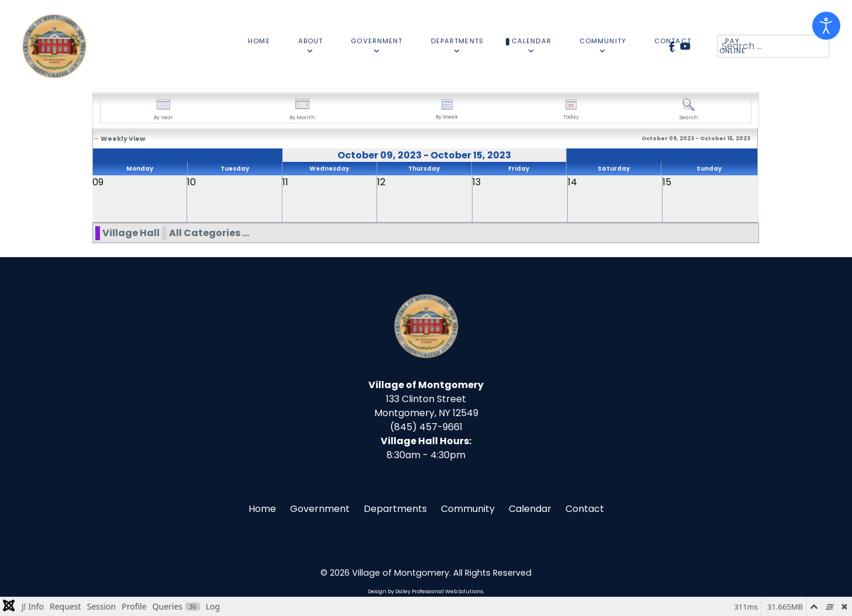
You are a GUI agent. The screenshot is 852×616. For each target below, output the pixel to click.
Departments (395, 509)
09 (98, 182)
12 (381, 182)
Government (320, 509)
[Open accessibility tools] (826, 26)
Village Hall (131, 233)
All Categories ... (209, 233)
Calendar (530, 509)
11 (285, 182)
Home (262, 509)
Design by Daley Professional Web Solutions (425, 591)
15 (667, 182)
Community (468, 509)
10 (192, 182)
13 (477, 182)
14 (572, 182)
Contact (585, 509)
